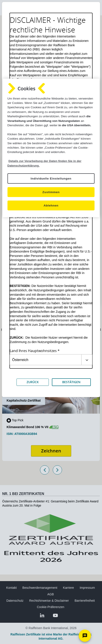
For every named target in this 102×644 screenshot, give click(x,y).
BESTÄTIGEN (71, 382)
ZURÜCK (33, 382)
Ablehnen (51, 205)
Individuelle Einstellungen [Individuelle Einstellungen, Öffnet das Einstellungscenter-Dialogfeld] (51, 179)
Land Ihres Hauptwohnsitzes (33, 351)
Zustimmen (51, 192)
